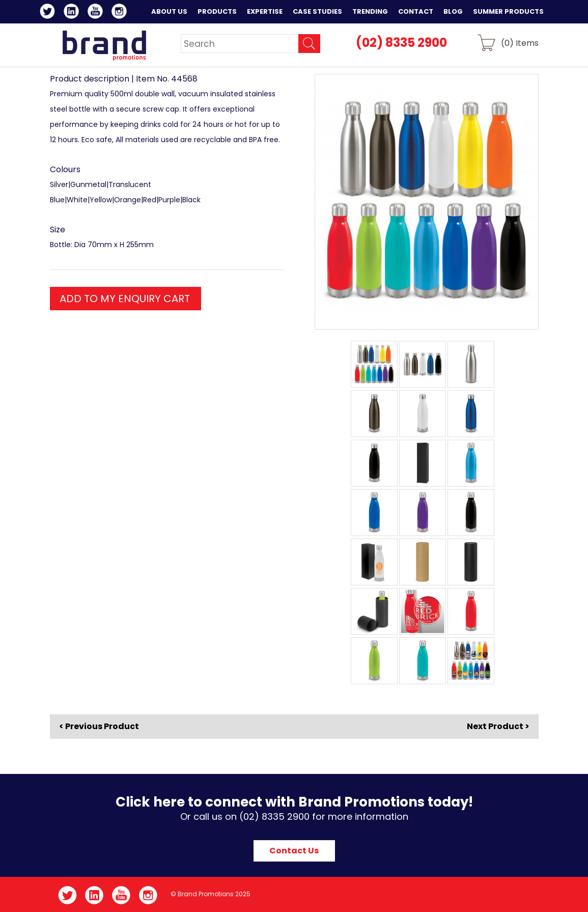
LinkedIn (73, 13)
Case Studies (317, 11)
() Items (520, 43)
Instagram (121, 13)
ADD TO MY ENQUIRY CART (125, 299)
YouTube (97, 13)
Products (217, 11)
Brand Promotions (104, 45)
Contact (416, 11)
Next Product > (498, 726)
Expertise (265, 11)
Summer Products (508, 11)
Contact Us (294, 851)
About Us (169, 11)
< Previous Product (99, 727)
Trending (370, 11)
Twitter (49, 13)
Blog (453, 11)
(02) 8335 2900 (401, 43)
